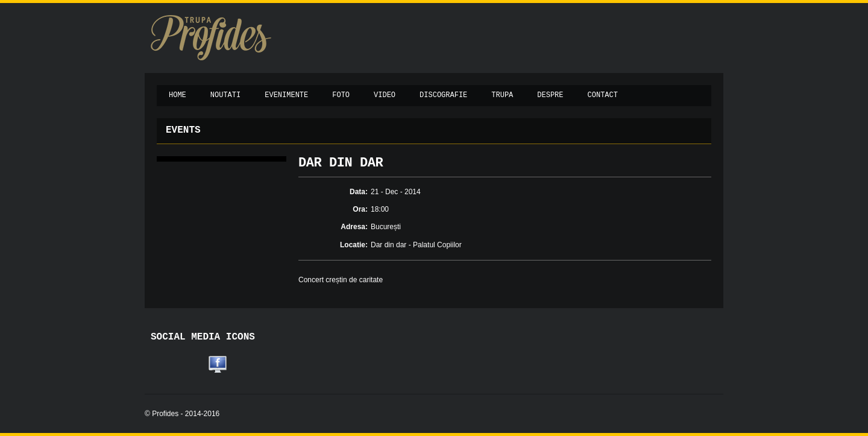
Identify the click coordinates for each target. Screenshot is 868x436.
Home (178, 95)
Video (385, 95)
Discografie (443, 95)
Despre (550, 95)
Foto (341, 95)
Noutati (225, 95)
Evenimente (286, 95)
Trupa (502, 95)
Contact (603, 95)
